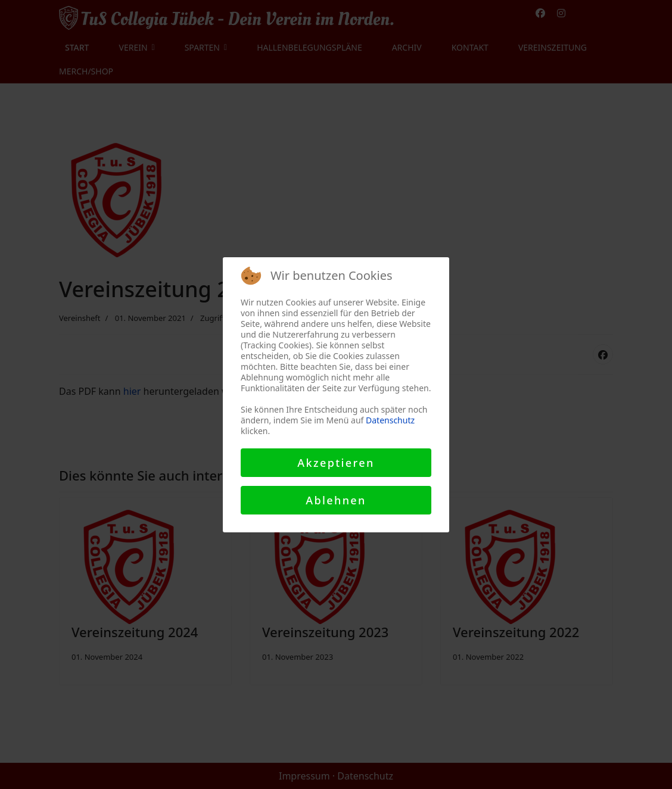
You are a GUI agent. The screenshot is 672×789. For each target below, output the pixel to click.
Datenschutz (390, 420)
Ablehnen (336, 500)
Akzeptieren (336, 463)
